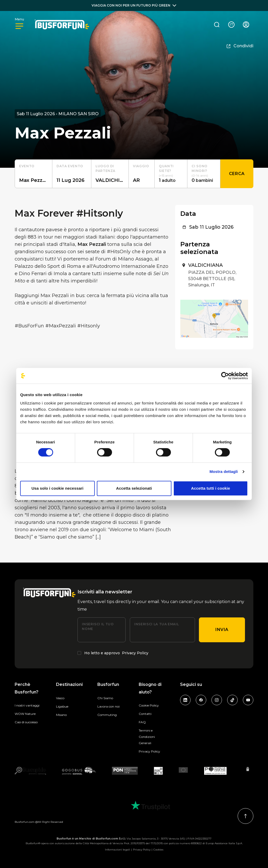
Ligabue (62, 706)
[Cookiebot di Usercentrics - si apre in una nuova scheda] (225, 376)
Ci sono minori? (199, 168)
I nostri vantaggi (27, 705)
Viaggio (141, 166)
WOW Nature (25, 714)
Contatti (145, 714)
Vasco (60, 698)
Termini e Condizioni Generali (147, 737)
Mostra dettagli (224, 471)
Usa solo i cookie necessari (57, 488)
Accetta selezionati (134, 488)
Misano (61, 715)
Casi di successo (26, 722)
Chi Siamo (105, 698)
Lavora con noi (108, 706)
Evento (27, 166)
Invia (222, 630)
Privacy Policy (135, 653)
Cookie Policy (149, 705)
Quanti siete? (166, 168)
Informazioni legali (118, 850)
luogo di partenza (105, 168)
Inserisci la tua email (157, 624)
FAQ (142, 722)
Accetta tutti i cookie (211, 488)
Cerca (237, 174)
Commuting (107, 715)
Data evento (70, 166)
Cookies (158, 850)
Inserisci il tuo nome (98, 626)
